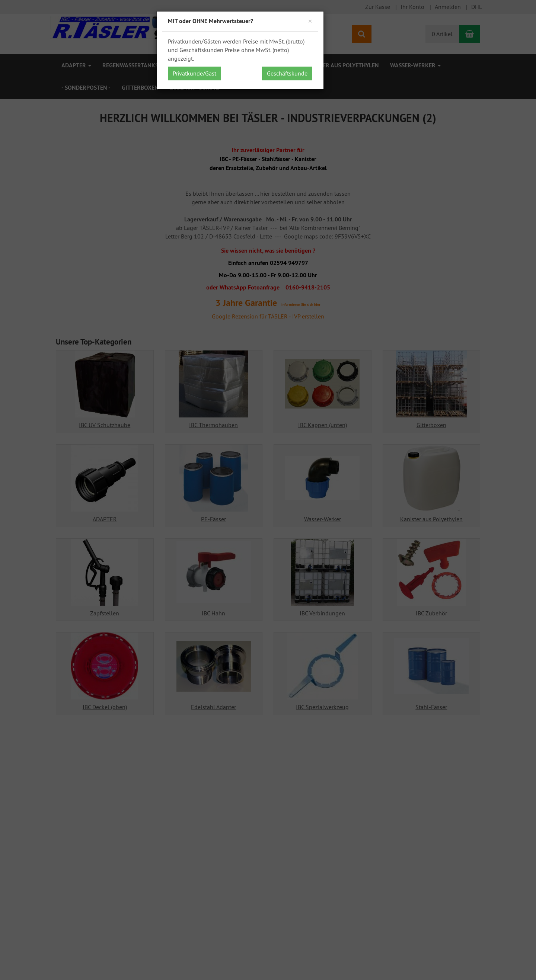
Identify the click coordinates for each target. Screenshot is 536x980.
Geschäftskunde (287, 73)
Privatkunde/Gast (194, 73)
